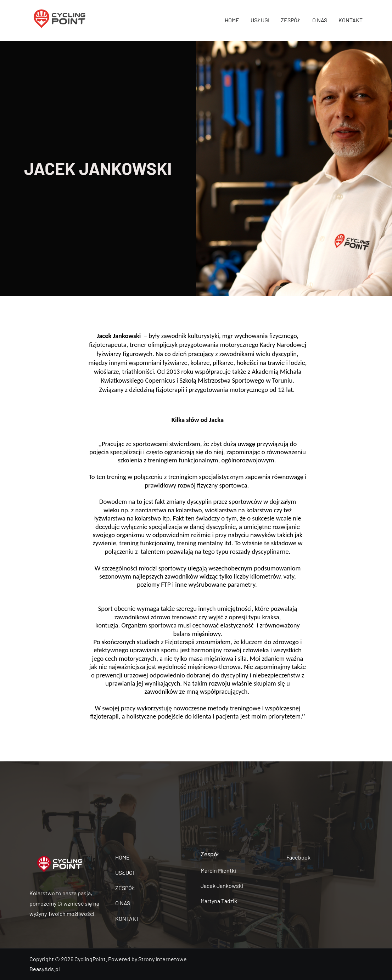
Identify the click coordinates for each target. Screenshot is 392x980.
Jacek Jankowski (222, 886)
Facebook (298, 857)
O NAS (320, 20)
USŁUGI (260, 20)
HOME (232, 20)
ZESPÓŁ (291, 20)
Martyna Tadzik (219, 901)
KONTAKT (351, 20)
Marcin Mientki (218, 870)
